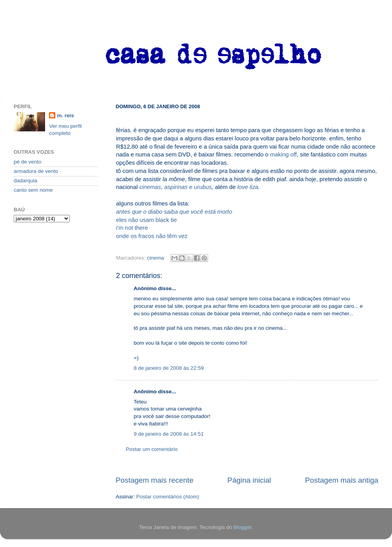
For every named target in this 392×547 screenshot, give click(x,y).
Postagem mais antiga (342, 480)
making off (283, 154)
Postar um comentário (152, 449)
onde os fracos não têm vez (152, 236)
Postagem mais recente (154, 480)
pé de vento (28, 162)
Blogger (243, 527)
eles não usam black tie (146, 220)
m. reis (65, 115)
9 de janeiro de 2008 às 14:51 (169, 434)
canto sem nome (33, 190)
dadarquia (25, 181)
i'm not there (132, 228)
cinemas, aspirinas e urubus (175, 187)
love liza (248, 187)
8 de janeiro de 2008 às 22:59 (169, 368)
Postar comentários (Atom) (168, 497)
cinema (156, 258)
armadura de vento (36, 171)
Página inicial (249, 480)
